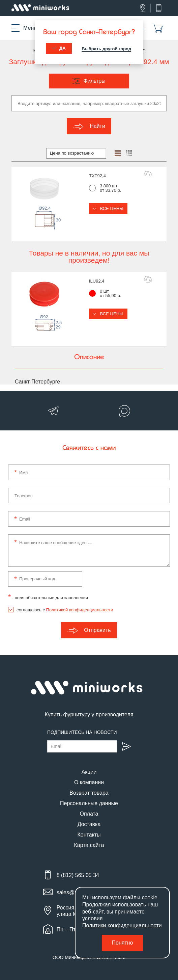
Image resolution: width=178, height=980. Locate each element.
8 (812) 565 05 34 (78, 875)
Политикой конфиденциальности (80, 610)
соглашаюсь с (65, 610)
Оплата (89, 814)
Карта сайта (89, 845)
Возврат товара (89, 793)
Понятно (123, 943)
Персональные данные (89, 803)
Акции (89, 772)
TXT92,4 (97, 176)
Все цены (108, 208)
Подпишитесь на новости (82, 732)
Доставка (89, 824)
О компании (89, 782)
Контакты (89, 835)
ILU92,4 (97, 281)
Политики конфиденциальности (122, 925)
